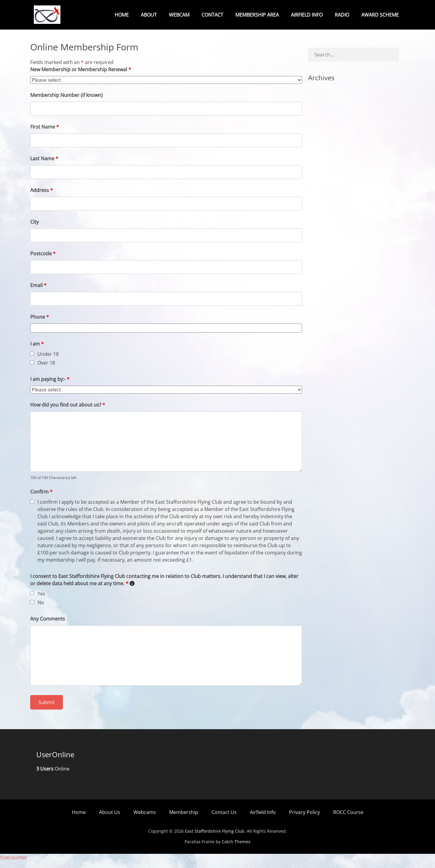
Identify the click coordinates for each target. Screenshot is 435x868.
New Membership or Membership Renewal (81, 76)
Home (122, 15)
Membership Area (257, 15)
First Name (45, 134)
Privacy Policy (304, 819)
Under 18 (48, 361)
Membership (184, 819)
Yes (41, 601)
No (41, 609)
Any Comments (48, 626)
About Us (110, 819)
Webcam (179, 15)
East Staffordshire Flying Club (215, 838)
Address (42, 197)
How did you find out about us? (68, 412)
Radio (342, 15)
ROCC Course (348, 819)
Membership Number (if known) (66, 102)
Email (38, 292)
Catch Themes (236, 849)
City (34, 229)
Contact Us (224, 819)
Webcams (145, 819)
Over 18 (46, 370)
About (149, 15)
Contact (212, 15)
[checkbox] (32, 361)
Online (53, 776)
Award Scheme (380, 15)
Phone (40, 324)
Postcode (43, 260)
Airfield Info (307, 15)
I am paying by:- (50, 386)
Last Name (44, 165)
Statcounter (14, 864)
